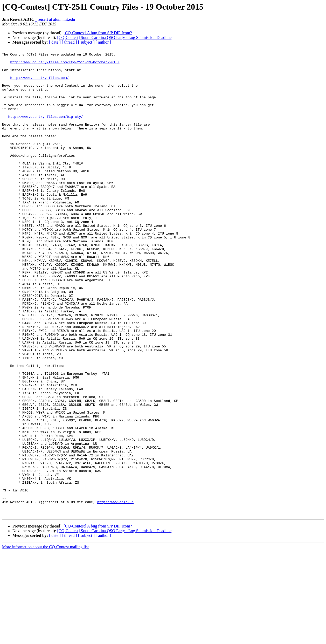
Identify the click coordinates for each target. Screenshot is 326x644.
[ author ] (103, 42)
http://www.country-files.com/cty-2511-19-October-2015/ (65, 64)
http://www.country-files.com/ (39, 83)
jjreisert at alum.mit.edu (55, 19)
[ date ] (55, 42)
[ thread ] (69, 42)
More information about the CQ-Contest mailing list (45, 639)
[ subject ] (86, 42)
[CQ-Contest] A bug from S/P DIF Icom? (98, 33)
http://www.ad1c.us (115, 592)
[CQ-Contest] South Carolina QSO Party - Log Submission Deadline (114, 37)
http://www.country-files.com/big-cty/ (46, 130)
